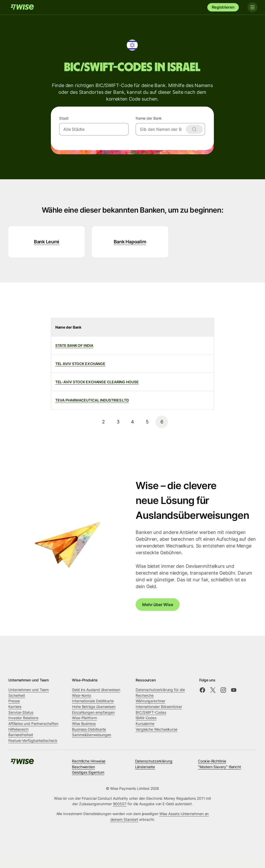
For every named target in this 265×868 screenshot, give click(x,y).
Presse (14, 701)
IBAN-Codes (146, 718)
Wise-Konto (82, 695)
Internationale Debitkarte (93, 701)
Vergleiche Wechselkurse (156, 729)
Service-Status (21, 712)
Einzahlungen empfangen (93, 712)
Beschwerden (83, 767)
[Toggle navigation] (251, 7)
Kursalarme (145, 724)
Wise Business (84, 724)
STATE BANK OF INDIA (74, 345)
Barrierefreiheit (21, 735)
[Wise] (22, 7)
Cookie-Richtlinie (212, 761)
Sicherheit (17, 695)
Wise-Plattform (85, 718)
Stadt (64, 118)
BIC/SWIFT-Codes (151, 712)
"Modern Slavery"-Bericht (219, 767)
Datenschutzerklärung (154, 761)
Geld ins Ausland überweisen (96, 690)
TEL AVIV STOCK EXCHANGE (80, 364)
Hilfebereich (18, 729)
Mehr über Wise (158, 605)
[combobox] (94, 129)
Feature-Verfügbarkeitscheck (33, 740)
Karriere (15, 707)
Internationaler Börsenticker (159, 707)
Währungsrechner (150, 701)
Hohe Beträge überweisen (94, 707)
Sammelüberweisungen (92, 735)
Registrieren (223, 7)
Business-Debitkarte (89, 729)
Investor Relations (23, 718)
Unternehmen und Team (29, 690)
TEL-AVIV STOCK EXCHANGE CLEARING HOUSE (97, 382)
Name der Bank (149, 118)
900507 (120, 804)
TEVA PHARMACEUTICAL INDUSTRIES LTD (92, 400)
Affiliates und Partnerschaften (33, 724)
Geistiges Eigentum (88, 772)
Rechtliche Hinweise (89, 761)
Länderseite (145, 767)
